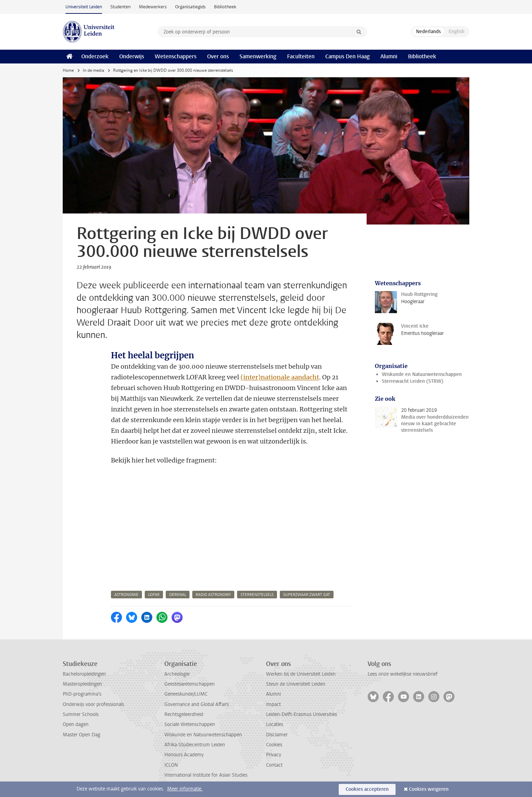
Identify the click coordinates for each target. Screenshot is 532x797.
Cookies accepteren (367, 789)
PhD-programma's (82, 694)
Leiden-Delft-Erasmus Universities (301, 714)
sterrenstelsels (257, 595)
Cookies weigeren (429, 789)
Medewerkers (153, 7)
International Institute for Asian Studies (206, 775)
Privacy (274, 755)
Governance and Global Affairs (197, 704)
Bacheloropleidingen (84, 674)
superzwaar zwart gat (307, 595)
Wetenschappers (176, 56)
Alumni (389, 56)
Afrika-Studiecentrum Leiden (195, 745)
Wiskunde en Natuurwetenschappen (422, 374)
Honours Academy (184, 755)
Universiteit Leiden (84, 7)
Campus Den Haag (347, 56)
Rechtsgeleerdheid (184, 714)
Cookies (274, 745)
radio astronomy (213, 595)
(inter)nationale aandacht (280, 377)
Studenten (120, 7)
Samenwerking (258, 56)
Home (68, 70)
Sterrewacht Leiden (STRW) (413, 381)
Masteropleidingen (82, 684)
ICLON (171, 765)
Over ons (218, 56)
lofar (154, 595)
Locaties (275, 724)
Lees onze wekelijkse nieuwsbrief (403, 674)
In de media (93, 70)
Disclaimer (277, 735)
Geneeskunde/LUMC (186, 694)
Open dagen (76, 724)
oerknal (178, 595)
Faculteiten (301, 56)
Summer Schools (81, 714)
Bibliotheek (225, 7)
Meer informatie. (185, 789)
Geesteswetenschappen (190, 684)
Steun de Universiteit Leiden (296, 684)
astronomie (126, 595)
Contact (274, 765)
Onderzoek (95, 56)
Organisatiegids (190, 7)
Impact (273, 704)
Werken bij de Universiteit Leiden (301, 674)
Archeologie (177, 674)
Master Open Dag (81, 735)
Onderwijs (132, 56)
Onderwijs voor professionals (93, 704)
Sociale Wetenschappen (190, 724)
